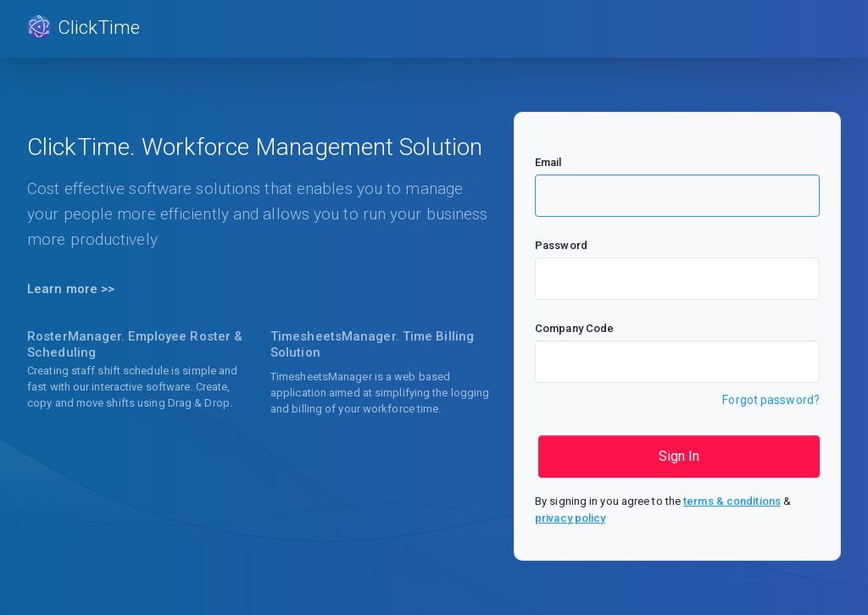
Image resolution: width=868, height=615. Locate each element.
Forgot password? (771, 400)
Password (561, 245)
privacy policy (570, 518)
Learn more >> (71, 289)
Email (548, 162)
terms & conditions (732, 501)
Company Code (574, 328)
